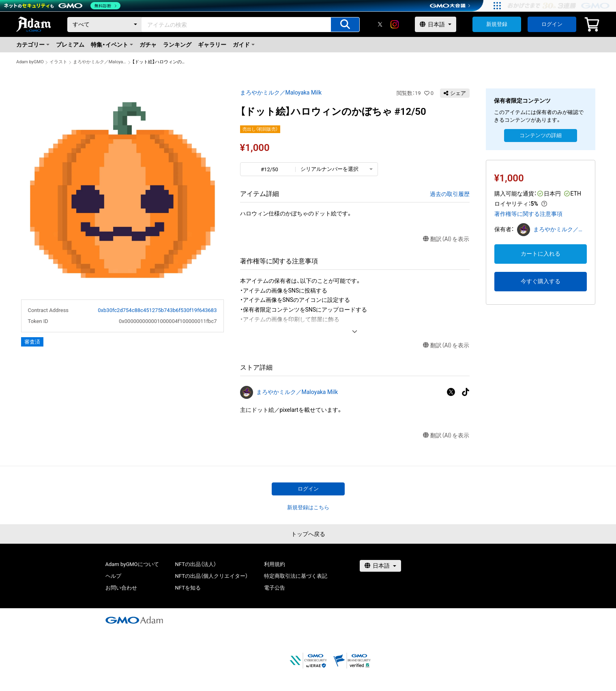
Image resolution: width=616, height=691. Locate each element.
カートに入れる (541, 254)
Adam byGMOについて (132, 564)
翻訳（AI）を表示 (446, 239)
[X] (380, 24)
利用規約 (275, 564)
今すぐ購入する (541, 281)
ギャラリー (212, 45)
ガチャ (148, 45)
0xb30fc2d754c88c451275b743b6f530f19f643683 (157, 310)
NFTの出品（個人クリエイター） (211, 576)
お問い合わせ (121, 588)
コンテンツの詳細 (541, 135)
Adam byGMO (30, 62)
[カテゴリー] (105, 25)
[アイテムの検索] (345, 25)
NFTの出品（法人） (196, 564)
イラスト (58, 62)
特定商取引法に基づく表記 (296, 576)
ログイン (552, 24)
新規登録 (497, 24)
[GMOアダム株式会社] (134, 620)
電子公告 (275, 588)
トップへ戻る (308, 534)
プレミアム (70, 45)
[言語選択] (436, 24)
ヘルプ (113, 576)
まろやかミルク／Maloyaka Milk (100, 62)
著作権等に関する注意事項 (528, 214)
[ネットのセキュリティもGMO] (62, 6)
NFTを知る (188, 588)
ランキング (177, 45)
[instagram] (395, 24)
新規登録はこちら (308, 507)
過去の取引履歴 (450, 194)
